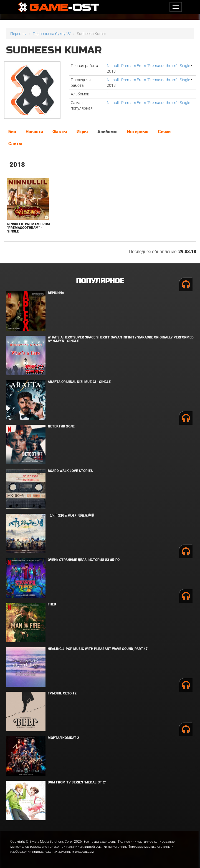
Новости (34, 132)
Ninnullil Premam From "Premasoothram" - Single (148, 66)
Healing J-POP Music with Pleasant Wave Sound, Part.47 (98, 649)
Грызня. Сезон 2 (62, 693)
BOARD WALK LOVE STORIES (70, 471)
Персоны (18, 34)
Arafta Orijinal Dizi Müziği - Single (79, 382)
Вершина (56, 293)
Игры (82, 132)
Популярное (100, 281)
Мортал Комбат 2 (63, 738)
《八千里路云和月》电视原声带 (71, 515)
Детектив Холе (61, 426)
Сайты (15, 144)
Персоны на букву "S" (52, 34)
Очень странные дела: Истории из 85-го (84, 560)
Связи (164, 132)
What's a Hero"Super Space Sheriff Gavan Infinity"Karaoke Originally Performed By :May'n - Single (121, 339)
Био (12, 132)
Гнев (52, 604)
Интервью (138, 132)
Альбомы (107, 132)
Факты (60, 132)
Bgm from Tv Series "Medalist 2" (77, 782)
